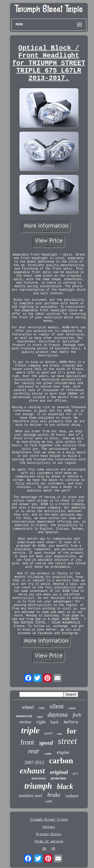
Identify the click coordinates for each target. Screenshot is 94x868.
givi (75, 773)
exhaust (32, 771)
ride (42, 708)
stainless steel (31, 796)
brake (54, 795)
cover (72, 708)
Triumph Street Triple (49, 820)
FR (53, 849)
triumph (38, 786)
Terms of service (49, 842)
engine (63, 752)
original (59, 772)
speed (46, 743)
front (27, 742)
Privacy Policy (49, 834)
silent (57, 706)
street (67, 741)
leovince (39, 779)
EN (44, 849)
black (65, 786)
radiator (72, 796)
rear (34, 751)
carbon (61, 761)
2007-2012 (34, 763)
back (55, 722)
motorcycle (24, 716)
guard (49, 733)
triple (30, 730)
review (25, 722)
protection (59, 778)
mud (40, 717)
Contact (49, 827)
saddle (48, 754)
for (72, 731)
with (49, 801)
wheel (28, 707)
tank (59, 734)
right (41, 722)
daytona (58, 715)
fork (77, 715)
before (71, 722)
